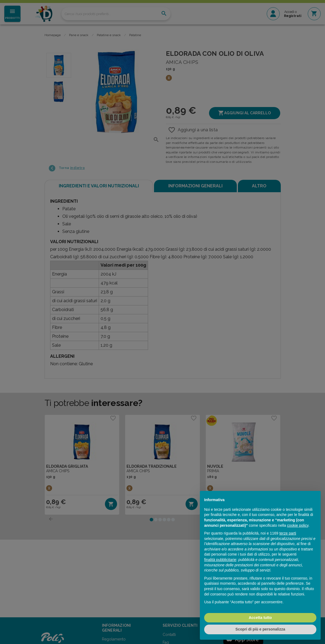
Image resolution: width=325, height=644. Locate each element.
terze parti (288, 533)
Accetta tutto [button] (260, 618)
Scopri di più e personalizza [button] (260, 629)
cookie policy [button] (298, 525)
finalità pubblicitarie (220, 560)
